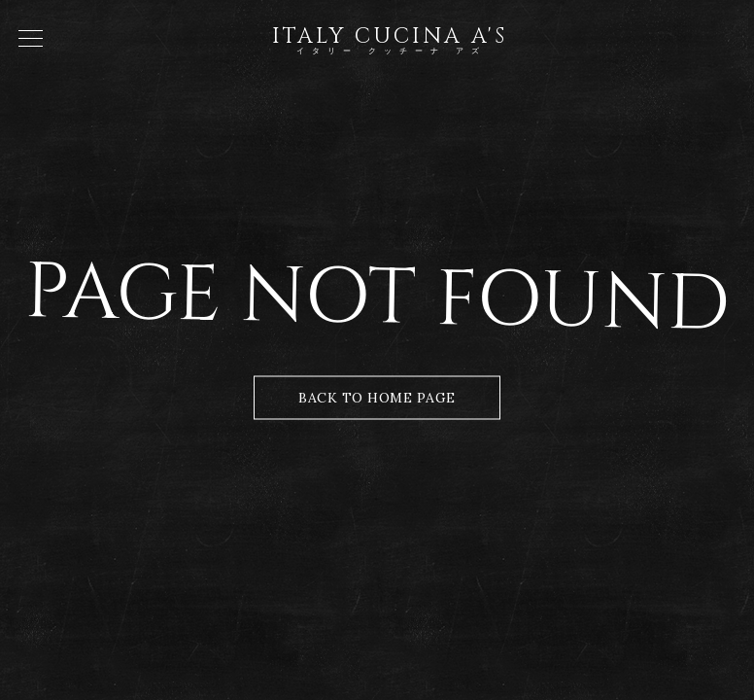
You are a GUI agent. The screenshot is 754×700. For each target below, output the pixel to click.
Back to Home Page (377, 398)
